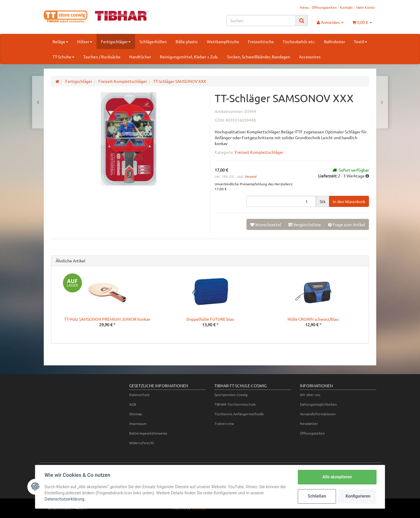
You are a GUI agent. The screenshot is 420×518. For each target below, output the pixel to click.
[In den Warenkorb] (349, 201)
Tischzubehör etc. (299, 41)
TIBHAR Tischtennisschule (235, 404)
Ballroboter (335, 41)
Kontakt (346, 7)
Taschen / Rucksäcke (102, 57)
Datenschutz (139, 395)
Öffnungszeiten (324, 7)
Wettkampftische (223, 41)
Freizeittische (261, 41)
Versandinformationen (318, 414)
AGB (133, 404)
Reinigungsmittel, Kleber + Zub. (189, 57)
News (304, 7)
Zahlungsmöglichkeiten (318, 404)
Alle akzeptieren (337, 477)
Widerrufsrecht (142, 443)
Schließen (317, 496)
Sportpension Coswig (231, 395)
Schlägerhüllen (153, 41)
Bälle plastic (187, 41)
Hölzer (85, 41)
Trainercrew (224, 423)
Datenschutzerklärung (64, 499)
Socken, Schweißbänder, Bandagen (259, 57)
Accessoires (310, 57)
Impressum (138, 423)
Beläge (60, 41)
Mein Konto (365, 7)
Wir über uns (310, 395)
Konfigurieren (358, 496)
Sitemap (136, 414)
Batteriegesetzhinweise (148, 433)
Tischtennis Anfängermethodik (239, 414)
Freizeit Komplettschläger (259, 152)
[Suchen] (261, 20)
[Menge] (281, 201)
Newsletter (309, 423)
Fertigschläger (116, 41)
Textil (360, 41)
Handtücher (140, 57)
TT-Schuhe (63, 57)
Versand (251, 176)
